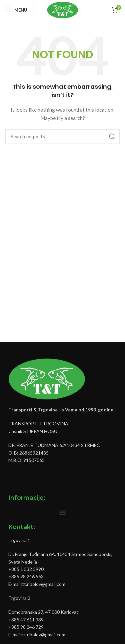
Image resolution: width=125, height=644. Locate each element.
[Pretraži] (62, 137)
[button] (62, 513)
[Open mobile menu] (16, 10)
